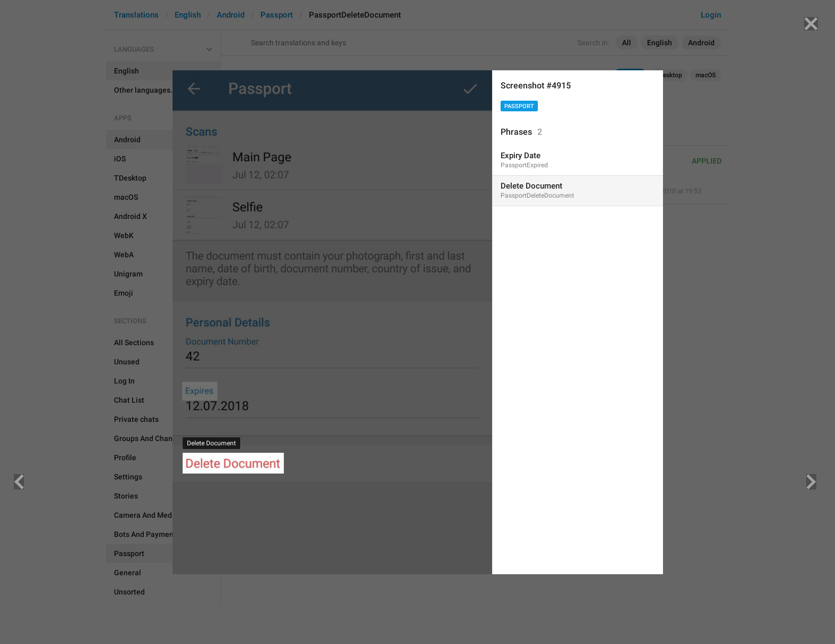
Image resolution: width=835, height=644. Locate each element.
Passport (519, 106)
